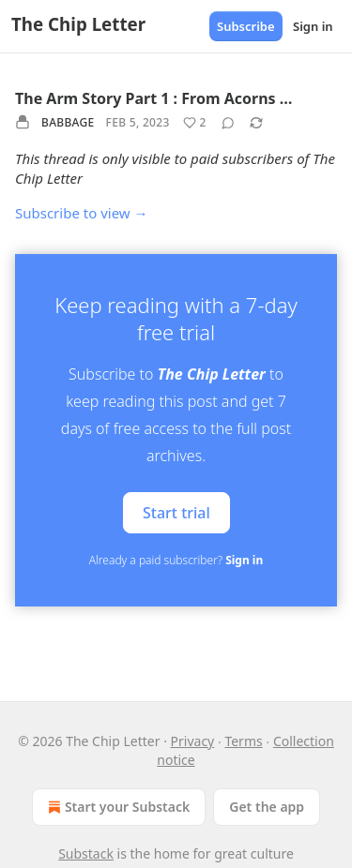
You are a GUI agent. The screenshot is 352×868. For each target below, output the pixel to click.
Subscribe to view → (82, 213)
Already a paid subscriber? (176, 560)
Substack (86, 853)
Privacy (193, 741)
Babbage (68, 122)
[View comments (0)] (228, 123)
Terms (243, 741)
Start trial (176, 513)
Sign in (313, 26)
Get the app (267, 807)
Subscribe (246, 26)
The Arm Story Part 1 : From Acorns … (153, 98)
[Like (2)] (195, 123)
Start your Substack (117, 807)
